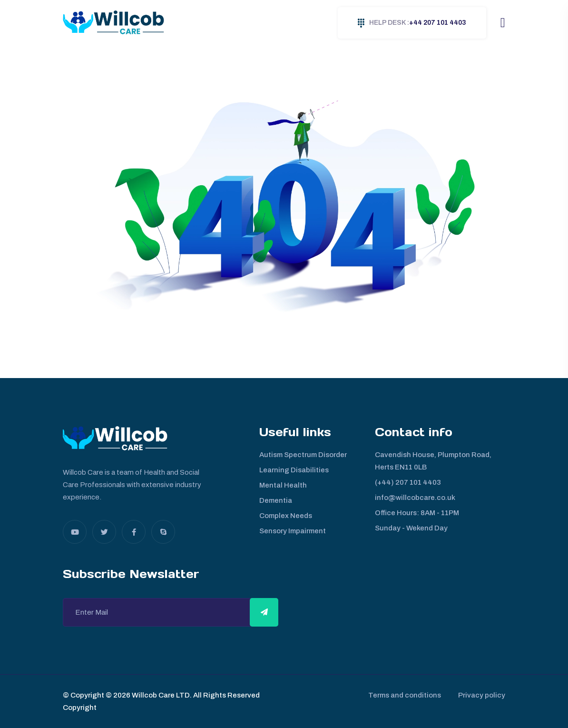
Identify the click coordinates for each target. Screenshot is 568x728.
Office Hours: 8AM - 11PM (417, 513)
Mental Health (283, 485)
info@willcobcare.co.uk (415, 498)
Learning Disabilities (294, 470)
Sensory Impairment (293, 531)
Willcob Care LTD (160, 695)
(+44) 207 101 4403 (408, 482)
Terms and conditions (403, 695)
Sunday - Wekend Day (411, 528)
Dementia (276, 500)
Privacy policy (482, 695)
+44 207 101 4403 (412, 23)
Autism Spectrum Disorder (303, 455)
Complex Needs (286, 516)
